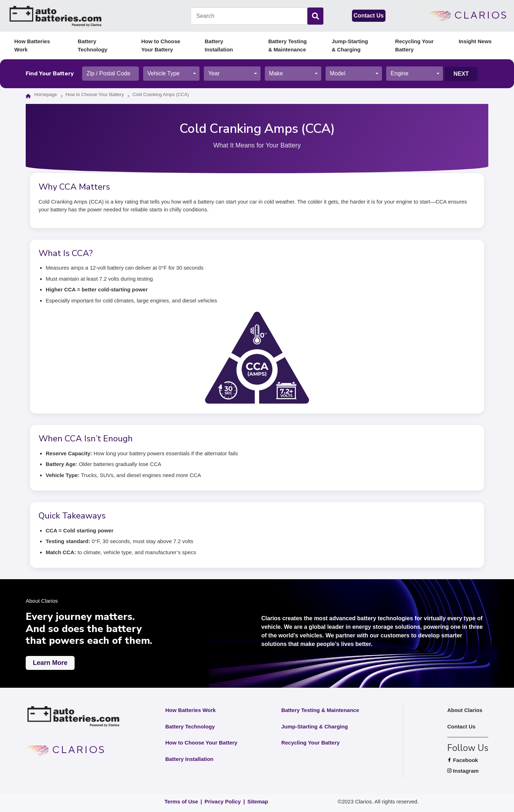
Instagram (468, 771)
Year (214, 73)
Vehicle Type (163, 73)
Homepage (46, 94)
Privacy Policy (223, 801)
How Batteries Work (32, 45)
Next (461, 74)
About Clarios (465, 710)
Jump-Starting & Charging (350, 45)
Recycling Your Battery (414, 45)
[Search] (315, 16)
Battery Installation (219, 45)
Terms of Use (181, 801)
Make (276, 73)
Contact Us (369, 16)
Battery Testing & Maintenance (287, 45)
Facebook (468, 760)
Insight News (475, 41)
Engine (399, 73)
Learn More (50, 663)
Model (338, 73)
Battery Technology (93, 45)
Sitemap (258, 801)
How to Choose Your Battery (161, 45)
